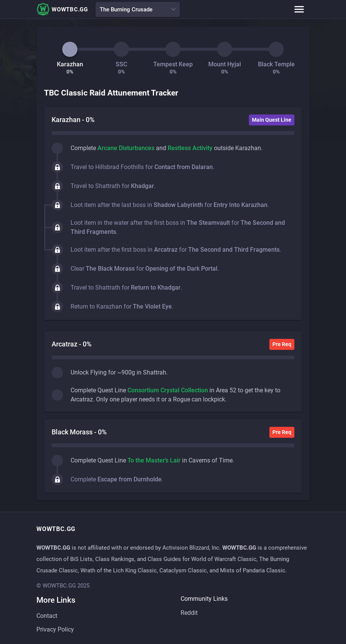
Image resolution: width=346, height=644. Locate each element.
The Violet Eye (152, 306)
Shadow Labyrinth (178, 205)
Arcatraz (166, 250)
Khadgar (142, 186)
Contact (47, 616)
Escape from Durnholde (130, 479)
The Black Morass (110, 269)
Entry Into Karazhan (241, 205)
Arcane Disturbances (126, 148)
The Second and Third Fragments (234, 250)
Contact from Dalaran (184, 167)
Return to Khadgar (156, 288)
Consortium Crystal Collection (168, 390)
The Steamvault (208, 223)
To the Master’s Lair (154, 460)
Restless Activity (190, 148)
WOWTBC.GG (62, 9)
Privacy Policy (55, 629)
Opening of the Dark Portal (181, 269)
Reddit (189, 613)
